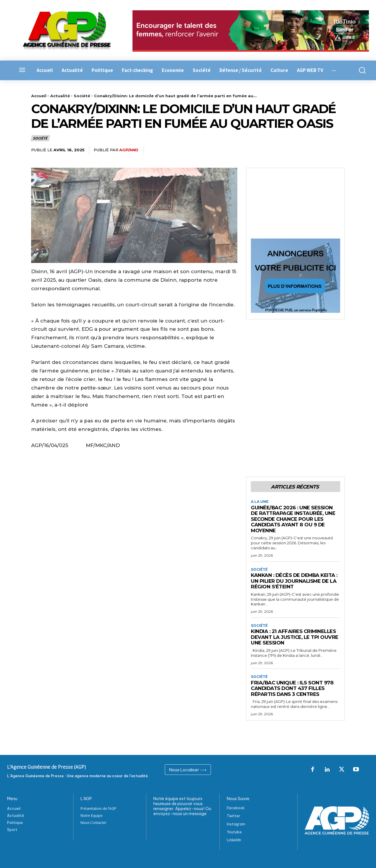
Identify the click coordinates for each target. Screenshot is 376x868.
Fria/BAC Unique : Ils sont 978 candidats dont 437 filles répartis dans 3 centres (292, 688)
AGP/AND (129, 150)
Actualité (60, 96)
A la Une (260, 502)
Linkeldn (234, 840)
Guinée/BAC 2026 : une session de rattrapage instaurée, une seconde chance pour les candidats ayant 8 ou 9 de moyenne (293, 519)
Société (82, 96)
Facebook (236, 808)
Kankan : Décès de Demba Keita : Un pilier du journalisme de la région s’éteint (295, 581)
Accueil (39, 96)
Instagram (236, 824)
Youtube (234, 832)
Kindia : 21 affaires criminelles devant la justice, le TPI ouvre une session (295, 637)
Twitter (234, 816)
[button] (360, 70)
